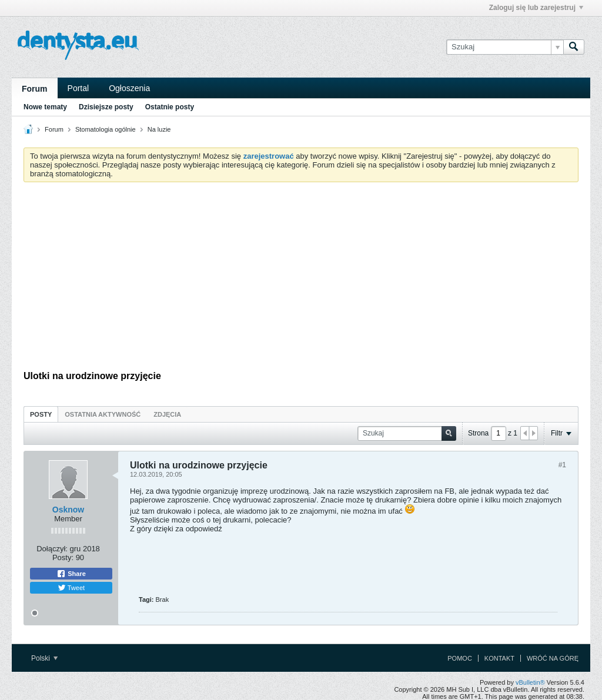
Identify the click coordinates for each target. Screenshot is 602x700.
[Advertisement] (301, 279)
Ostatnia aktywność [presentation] (103, 414)
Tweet (71, 588)
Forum (35, 89)
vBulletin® (530, 682)
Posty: (63, 557)
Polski (44, 658)
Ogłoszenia (129, 88)
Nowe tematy (45, 107)
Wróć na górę (553, 658)
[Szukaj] (505, 47)
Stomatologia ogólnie (106, 129)
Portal (78, 88)
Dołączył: (52, 549)
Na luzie (159, 129)
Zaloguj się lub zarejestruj (536, 8)
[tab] (41, 414)
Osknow (68, 510)
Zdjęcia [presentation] (167, 414)
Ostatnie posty (170, 107)
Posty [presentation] (41, 414)
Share (71, 574)
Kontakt (499, 658)
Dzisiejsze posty (106, 107)
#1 (562, 465)
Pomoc (460, 658)
